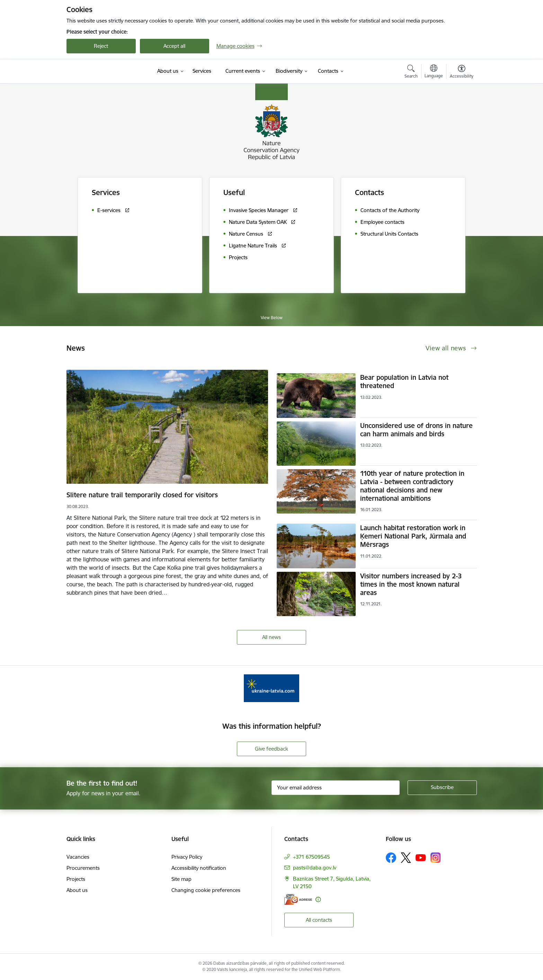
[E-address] (298, 899)
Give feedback (271, 749)
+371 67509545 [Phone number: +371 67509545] (311, 857)
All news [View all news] (271, 637)
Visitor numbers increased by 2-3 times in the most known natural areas (411, 584)
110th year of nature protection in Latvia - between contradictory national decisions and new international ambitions (412, 486)
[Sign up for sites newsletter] (442, 788)
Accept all (174, 46)
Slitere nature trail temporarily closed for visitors (142, 495)
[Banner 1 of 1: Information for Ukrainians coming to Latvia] (271, 688)
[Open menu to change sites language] (434, 72)
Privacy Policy (187, 857)
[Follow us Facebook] (391, 858)
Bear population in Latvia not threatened (404, 382)
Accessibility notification (199, 868)
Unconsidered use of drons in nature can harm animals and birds (416, 430)
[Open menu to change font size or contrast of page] (462, 72)
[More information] (318, 899)
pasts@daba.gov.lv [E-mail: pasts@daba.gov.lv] (315, 868)
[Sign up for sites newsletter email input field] (336, 788)
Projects (76, 879)
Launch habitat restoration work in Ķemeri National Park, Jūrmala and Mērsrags (413, 536)
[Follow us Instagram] (436, 857)
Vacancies (78, 857)
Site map (181, 879)
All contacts (319, 920)
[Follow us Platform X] (406, 858)
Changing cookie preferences (206, 890)
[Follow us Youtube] (421, 857)
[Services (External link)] (202, 71)
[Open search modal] (411, 72)
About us (77, 890)
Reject (101, 46)
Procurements (83, 868)
